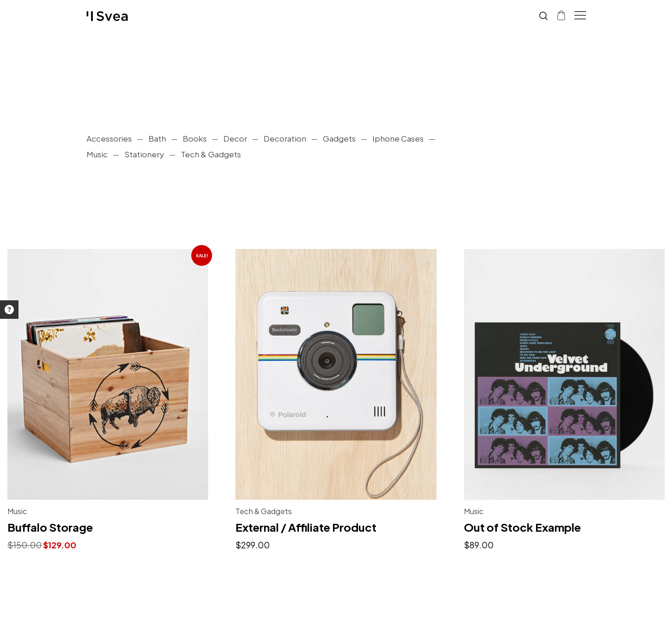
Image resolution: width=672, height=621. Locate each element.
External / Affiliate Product (306, 527)
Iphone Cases (398, 138)
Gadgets (339, 138)
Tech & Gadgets (211, 154)
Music (97, 154)
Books (195, 138)
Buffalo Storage (50, 527)
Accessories (109, 138)
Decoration (285, 138)
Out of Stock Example (522, 527)
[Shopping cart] (562, 15)
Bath (157, 138)
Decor (235, 138)
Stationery (144, 154)
